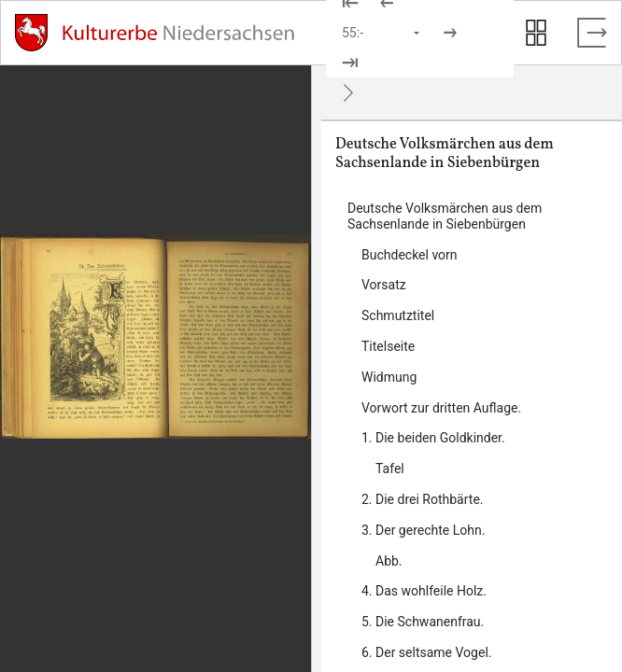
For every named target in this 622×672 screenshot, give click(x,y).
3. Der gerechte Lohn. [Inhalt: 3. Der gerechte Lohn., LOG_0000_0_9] (423, 530)
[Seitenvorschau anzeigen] (536, 33)
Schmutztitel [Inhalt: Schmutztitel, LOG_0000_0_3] (398, 315)
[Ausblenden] (348, 92)
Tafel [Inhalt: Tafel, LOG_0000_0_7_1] (390, 469)
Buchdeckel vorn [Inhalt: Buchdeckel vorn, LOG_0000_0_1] (410, 255)
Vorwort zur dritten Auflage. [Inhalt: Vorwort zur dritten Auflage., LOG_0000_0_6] (441, 408)
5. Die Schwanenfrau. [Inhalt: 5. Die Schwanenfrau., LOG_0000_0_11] (423, 622)
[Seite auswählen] (382, 33)
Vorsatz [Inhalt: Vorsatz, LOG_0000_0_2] (384, 285)
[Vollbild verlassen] (592, 33)
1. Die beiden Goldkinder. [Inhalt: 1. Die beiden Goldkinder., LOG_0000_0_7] (433, 438)
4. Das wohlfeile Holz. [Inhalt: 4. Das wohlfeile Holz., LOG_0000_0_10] (424, 591)
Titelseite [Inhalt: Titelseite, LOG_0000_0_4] (388, 346)
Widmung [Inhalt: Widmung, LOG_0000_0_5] (389, 377)
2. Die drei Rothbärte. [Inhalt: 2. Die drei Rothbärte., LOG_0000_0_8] (423, 499)
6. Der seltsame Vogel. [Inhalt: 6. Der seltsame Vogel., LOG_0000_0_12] (426, 652)
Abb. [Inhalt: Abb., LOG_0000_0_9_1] (389, 561)
